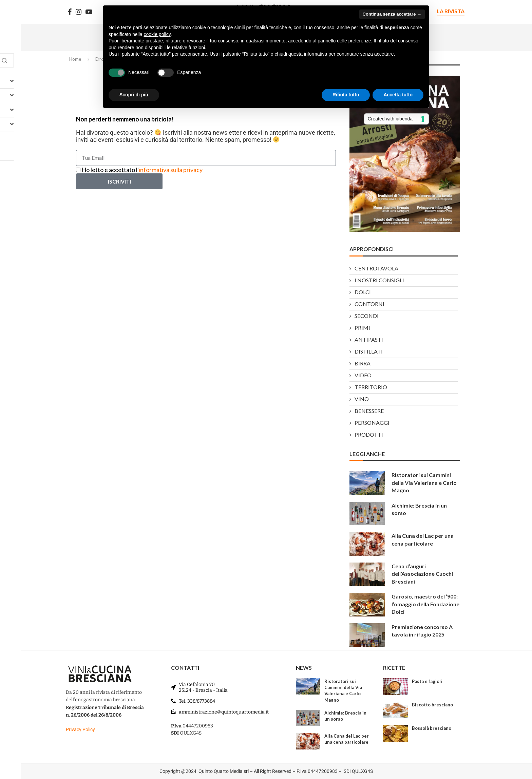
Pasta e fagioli (427, 681)
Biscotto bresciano (432, 705)
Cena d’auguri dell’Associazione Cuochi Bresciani (422, 574)
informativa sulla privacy (171, 170)
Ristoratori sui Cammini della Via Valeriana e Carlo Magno (424, 482)
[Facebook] (70, 12)
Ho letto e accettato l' (142, 170)
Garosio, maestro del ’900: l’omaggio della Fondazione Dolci (425, 604)
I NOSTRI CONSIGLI (379, 280)
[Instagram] (79, 12)
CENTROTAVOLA (376, 269)
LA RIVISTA (451, 11)
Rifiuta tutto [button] (346, 95)
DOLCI (363, 292)
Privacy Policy (80, 729)
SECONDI (367, 316)
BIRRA (363, 364)
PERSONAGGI (372, 423)
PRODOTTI (369, 435)
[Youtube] (89, 12)
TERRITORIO (371, 387)
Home (75, 59)
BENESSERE (369, 411)
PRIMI (362, 328)
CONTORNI (369, 304)
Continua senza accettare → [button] (392, 14)
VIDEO (363, 375)
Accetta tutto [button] (398, 95)
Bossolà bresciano (432, 728)
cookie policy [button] (157, 34)
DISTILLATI (369, 352)
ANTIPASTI (369, 340)
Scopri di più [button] (134, 95)
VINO (362, 399)
